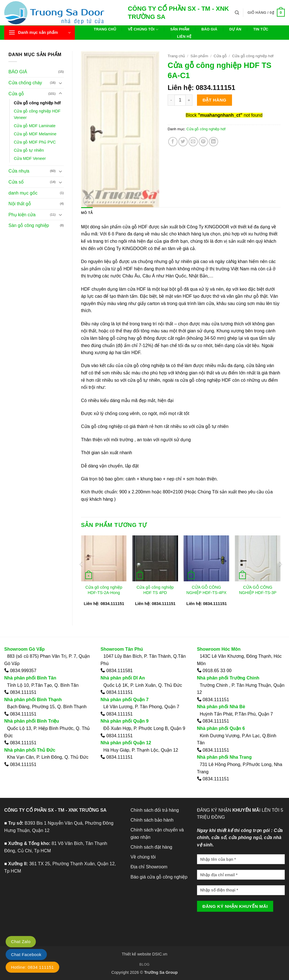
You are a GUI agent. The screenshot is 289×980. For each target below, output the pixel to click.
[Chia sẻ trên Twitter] (183, 142)
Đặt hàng (214, 100)
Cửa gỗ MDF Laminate (35, 126)
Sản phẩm (180, 29)
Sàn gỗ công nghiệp (29, 225)
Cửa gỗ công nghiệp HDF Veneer (37, 114)
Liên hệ (184, 37)
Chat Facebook (26, 954)
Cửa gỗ (16, 94)
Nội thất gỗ (20, 204)
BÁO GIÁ (18, 72)
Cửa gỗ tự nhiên (29, 150)
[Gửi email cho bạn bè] (193, 142)
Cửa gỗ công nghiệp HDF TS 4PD (155, 590)
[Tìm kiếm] (237, 13)
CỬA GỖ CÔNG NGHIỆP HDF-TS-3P (258, 590)
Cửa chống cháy (25, 83)
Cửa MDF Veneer (30, 158)
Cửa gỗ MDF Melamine (35, 134)
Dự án (235, 29)
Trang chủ (105, 29)
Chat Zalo (21, 942)
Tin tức (261, 29)
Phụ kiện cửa (22, 215)
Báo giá (210, 29)
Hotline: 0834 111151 (32, 967)
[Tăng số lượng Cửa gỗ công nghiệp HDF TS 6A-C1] (189, 100)
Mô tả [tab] (87, 213)
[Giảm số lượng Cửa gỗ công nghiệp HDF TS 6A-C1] (171, 100)
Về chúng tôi (143, 29)
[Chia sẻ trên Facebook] (173, 142)
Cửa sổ (16, 182)
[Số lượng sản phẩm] (180, 100)
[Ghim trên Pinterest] (203, 142)
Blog (144, 964)
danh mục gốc (23, 193)
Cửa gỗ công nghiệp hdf (37, 103)
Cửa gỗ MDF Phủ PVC (35, 142)
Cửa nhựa (19, 171)
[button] (266, 13)
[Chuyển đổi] (60, 83)
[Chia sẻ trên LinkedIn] (214, 142)
